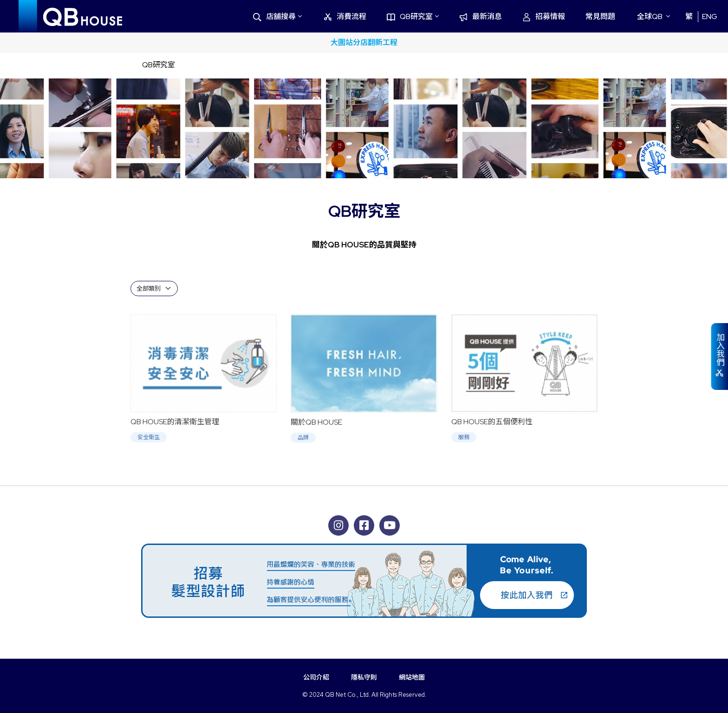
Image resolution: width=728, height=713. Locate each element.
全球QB (650, 16)
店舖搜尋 (274, 16)
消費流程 (345, 16)
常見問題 (600, 16)
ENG (710, 16)
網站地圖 (412, 677)
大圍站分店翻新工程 (364, 42)
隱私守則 (364, 677)
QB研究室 (410, 16)
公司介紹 (316, 677)
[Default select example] (154, 288)
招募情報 (544, 16)
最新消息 (481, 16)
